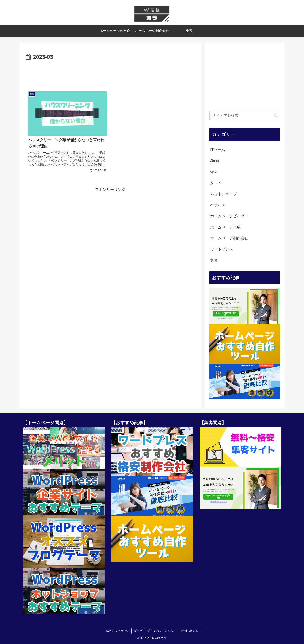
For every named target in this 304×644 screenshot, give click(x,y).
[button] (276, 115)
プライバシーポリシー (162, 631)
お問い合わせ (190, 631)
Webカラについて (117, 631)
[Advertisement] (110, 74)
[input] (245, 116)
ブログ (138, 631)
